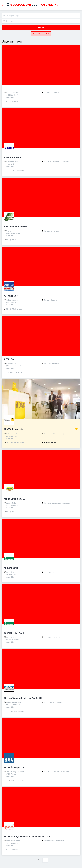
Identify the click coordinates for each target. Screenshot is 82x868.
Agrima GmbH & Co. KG (14, 499)
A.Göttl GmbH (10, 359)
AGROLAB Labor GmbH (14, 633)
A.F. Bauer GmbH (12, 296)
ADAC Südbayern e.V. (13, 429)
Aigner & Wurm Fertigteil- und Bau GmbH (23, 698)
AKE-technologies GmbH (15, 767)
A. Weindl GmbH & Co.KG (15, 227)
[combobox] (41, 16)
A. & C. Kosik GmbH (13, 158)
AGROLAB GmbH (11, 568)
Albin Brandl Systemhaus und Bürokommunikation (27, 837)
